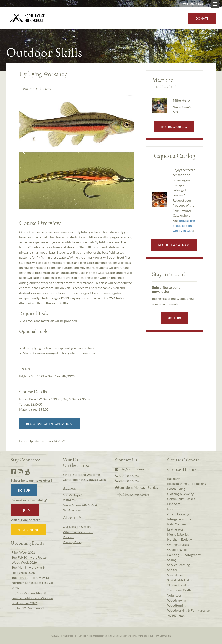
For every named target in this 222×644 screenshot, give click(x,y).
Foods (171, 509)
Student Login (194, 4)
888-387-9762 (127, 476)
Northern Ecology (180, 539)
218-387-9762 (127, 481)
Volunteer (174, 595)
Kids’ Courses (177, 524)
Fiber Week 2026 (23, 552)
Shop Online (28, 530)
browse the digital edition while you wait (184, 225)
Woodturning (177, 605)
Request (25, 510)
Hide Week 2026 (23, 572)
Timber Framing (178, 585)
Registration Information (50, 424)
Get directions (72, 510)
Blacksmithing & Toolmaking (187, 484)
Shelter (172, 570)
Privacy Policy (73, 542)
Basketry (173, 479)
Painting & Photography (184, 555)
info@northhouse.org (132, 469)
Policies (68, 537)
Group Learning (178, 514)
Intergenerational (179, 519)
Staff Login (164, 636)
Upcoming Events (27, 543)
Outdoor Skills (177, 550)
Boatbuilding (176, 489)
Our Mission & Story (77, 527)
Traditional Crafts (179, 590)
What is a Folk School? (78, 532)
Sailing (172, 560)
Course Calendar (183, 460)
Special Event (176, 575)
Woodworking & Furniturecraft (189, 610)
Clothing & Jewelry (180, 494)
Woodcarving (177, 600)
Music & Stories (178, 534)
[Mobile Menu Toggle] (215, 4)
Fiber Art (174, 504)
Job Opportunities (132, 495)
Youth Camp (176, 616)
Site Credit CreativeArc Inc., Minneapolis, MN (132, 636)
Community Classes (181, 499)
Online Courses (178, 545)
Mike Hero (43, 89)
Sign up (24, 490)
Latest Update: (42, 441)
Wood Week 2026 (24, 562)
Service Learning (179, 565)
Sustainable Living (180, 580)
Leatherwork (176, 529)
